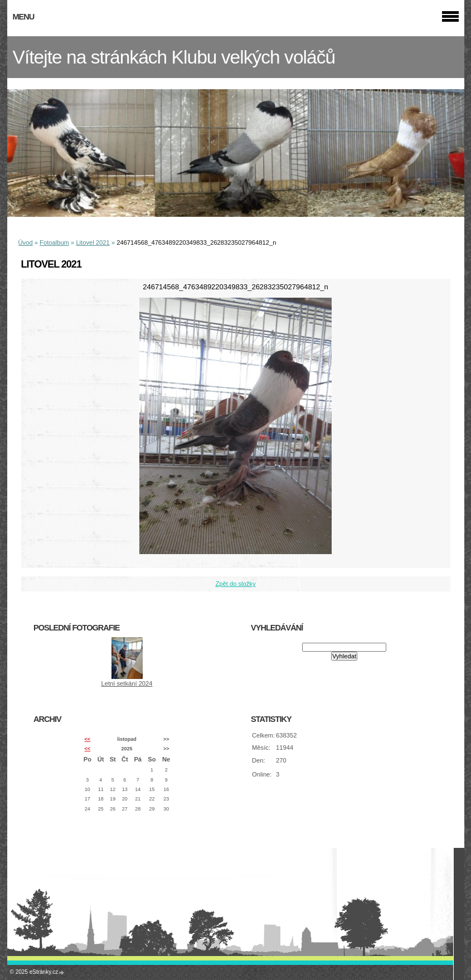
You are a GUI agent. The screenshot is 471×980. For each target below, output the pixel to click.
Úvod (26, 242)
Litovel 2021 (93, 242)
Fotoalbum (54, 242)
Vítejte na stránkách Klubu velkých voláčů (174, 57)
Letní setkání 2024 (127, 683)
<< (88, 739)
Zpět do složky (235, 584)
